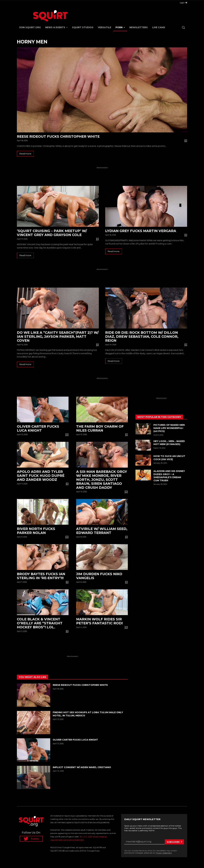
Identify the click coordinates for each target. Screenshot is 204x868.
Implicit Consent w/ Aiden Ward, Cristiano (82, 767)
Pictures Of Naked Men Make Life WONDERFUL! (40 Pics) (169, 428)
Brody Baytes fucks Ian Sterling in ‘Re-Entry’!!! (41, 576)
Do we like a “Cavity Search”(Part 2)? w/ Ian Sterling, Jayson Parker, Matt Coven (58, 337)
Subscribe (173, 842)
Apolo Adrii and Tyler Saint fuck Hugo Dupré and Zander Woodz (41, 476)
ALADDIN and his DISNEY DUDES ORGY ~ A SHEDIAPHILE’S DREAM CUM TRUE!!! (169, 476)
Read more (25, 154)
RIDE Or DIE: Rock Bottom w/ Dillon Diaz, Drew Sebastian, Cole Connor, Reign (142, 337)
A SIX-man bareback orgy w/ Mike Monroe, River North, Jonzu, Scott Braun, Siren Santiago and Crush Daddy (102, 480)
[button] (183, 27)
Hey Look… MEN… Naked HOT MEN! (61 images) (169, 443)
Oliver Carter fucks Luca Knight (38, 428)
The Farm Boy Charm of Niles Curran (100, 428)
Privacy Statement (164, 853)
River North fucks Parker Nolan (36, 531)
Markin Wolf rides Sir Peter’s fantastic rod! (99, 621)
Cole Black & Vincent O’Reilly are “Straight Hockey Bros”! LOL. (40, 623)
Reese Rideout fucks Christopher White (58, 136)
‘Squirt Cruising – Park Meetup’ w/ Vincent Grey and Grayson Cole (52, 233)
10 (67, 435)
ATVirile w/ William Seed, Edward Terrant (102, 531)
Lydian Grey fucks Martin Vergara (141, 231)
